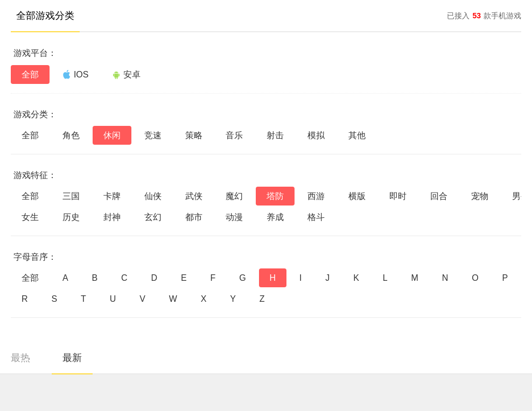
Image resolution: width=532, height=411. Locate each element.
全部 (30, 75)
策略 (194, 135)
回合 (439, 196)
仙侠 (153, 196)
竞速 (153, 135)
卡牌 (112, 196)
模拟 (316, 135)
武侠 (194, 196)
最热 (20, 358)
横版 (357, 196)
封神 (112, 217)
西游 (316, 196)
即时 (398, 196)
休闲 (112, 135)
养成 (275, 217)
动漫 (234, 217)
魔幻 (234, 196)
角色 (71, 135)
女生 (30, 217)
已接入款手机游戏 (484, 16)
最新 (72, 358)
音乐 (234, 135)
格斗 (316, 217)
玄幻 (153, 217)
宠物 (480, 196)
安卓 (126, 75)
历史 (71, 217)
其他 (357, 135)
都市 (194, 217)
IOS (76, 74)
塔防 (275, 196)
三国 (71, 196)
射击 (275, 135)
